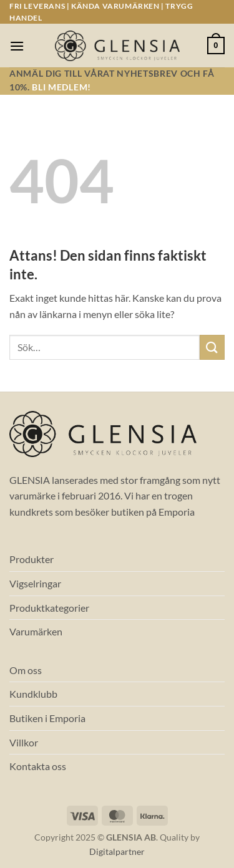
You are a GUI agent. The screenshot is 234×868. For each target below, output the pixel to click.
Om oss (26, 670)
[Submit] (212, 347)
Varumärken (36, 631)
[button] (17, 46)
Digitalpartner (117, 851)
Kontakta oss (38, 766)
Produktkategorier (49, 608)
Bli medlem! (61, 87)
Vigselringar (35, 583)
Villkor (24, 742)
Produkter (32, 559)
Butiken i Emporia (47, 718)
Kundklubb (33, 694)
